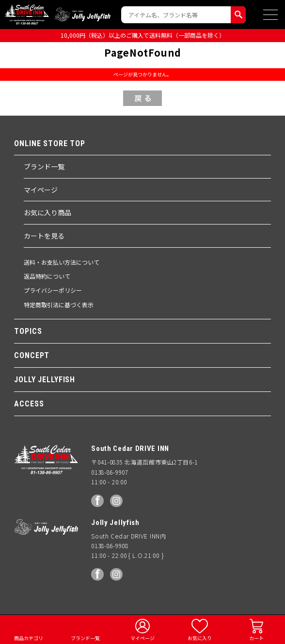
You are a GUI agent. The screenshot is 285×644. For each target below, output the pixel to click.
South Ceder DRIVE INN (27, 15)
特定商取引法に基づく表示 (59, 305)
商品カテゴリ (29, 638)
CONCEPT (32, 355)
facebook (97, 501)
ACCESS (29, 404)
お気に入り (200, 638)
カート (256, 638)
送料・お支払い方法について (62, 262)
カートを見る (44, 236)
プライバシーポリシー (53, 290)
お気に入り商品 (47, 212)
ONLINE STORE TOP (50, 144)
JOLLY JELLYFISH (45, 380)
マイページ (41, 190)
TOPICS (28, 331)
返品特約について (47, 276)
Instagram (116, 501)
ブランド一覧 (44, 166)
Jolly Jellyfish (83, 15)
